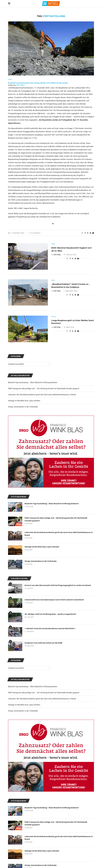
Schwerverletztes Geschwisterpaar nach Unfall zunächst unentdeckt (54, 600)
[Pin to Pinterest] (90, 233)
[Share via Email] (93, 233)
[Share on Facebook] (85, 233)
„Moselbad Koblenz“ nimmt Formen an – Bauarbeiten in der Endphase (71, 285)
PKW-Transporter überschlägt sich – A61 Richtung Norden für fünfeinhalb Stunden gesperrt (44, 693)
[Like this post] (82, 233)
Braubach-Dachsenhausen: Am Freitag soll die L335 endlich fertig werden (38, 83)
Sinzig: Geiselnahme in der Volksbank (23, 711)
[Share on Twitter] (88, 233)
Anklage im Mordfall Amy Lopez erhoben (24, 705)
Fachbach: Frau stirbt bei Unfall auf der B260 (43, 643)
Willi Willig (20, 85)
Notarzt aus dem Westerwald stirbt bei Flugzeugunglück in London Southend (58, 585)
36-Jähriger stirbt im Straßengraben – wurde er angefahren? (51, 614)
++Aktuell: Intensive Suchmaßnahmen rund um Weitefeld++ (50, 628)
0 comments (35, 233)
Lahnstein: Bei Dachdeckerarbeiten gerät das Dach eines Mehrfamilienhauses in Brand (42, 699)
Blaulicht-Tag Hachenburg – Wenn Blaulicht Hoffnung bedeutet (33, 687)
